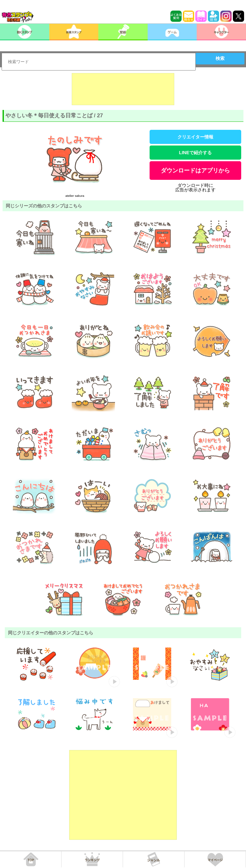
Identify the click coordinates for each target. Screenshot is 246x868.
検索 (220, 58)
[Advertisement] (123, 89)
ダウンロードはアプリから (195, 171)
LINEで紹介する (195, 153)
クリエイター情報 (195, 137)
